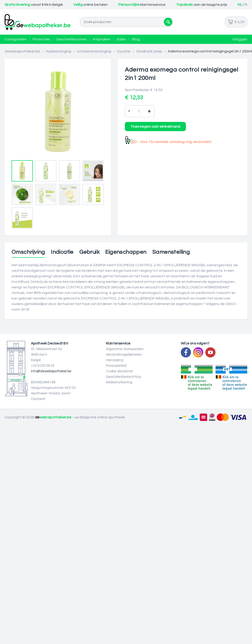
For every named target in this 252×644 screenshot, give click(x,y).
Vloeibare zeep (149, 51)
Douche (124, 51)
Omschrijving (28, 252)
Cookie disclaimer (120, 371)
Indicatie (62, 252)
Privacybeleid (116, 366)
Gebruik (89, 252)
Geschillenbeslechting (123, 377)
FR (245, 5)
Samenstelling (171, 252)
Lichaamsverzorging (94, 51)
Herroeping (115, 360)
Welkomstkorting (119, 382)
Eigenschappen (126, 252)
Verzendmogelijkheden (124, 355)
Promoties (41, 39)
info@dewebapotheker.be (51, 371)
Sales (121, 39)
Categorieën (16, 39)
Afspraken (102, 39)
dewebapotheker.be (22, 51)
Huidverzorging (58, 51)
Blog (136, 39)
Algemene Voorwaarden (125, 349)
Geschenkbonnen (71, 39)
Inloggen (240, 39)
